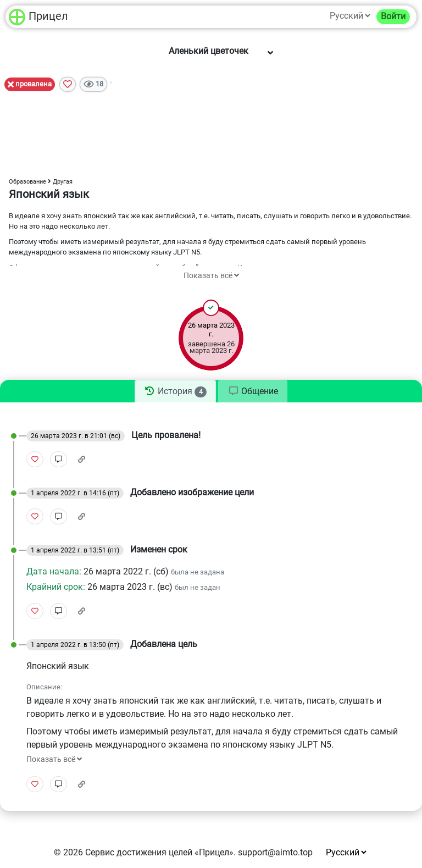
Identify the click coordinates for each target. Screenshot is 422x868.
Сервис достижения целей (139, 852)
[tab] (175, 391)
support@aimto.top (275, 852)
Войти (393, 16)
